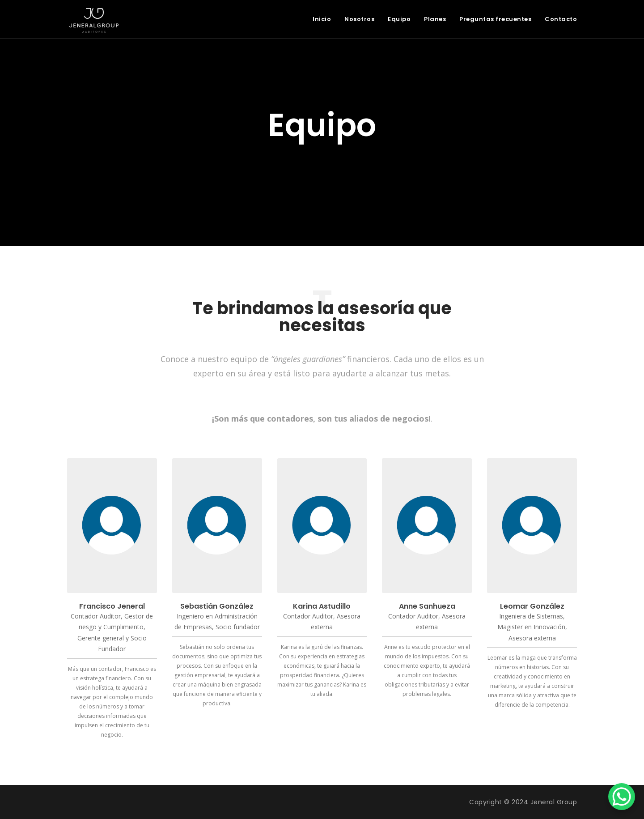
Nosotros (359, 19)
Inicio (322, 19)
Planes (435, 19)
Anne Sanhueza (427, 606)
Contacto (561, 19)
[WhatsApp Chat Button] (622, 797)
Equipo (399, 19)
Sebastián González (217, 606)
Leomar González (532, 606)
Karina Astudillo (322, 606)
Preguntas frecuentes (495, 19)
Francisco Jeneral (112, 606)
